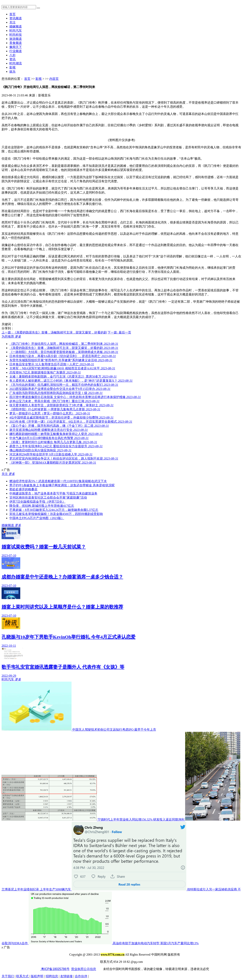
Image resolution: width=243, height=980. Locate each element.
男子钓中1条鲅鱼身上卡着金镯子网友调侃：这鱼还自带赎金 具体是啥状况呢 (62, 485)
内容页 (54, 79)
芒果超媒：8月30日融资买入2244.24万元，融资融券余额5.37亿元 (54, 510)
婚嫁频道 (16, 26)
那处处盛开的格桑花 (23, 489)
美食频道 (16, 43)
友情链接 (66, 976)
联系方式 (22, 976)
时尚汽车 (16, 31)
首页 (12, 14)
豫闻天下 (16, 47)
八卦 (12, 55)
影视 (12, 67)
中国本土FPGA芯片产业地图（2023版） (37, 518)
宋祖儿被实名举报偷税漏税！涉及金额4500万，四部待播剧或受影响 (56, 514)
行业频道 (16, 51)
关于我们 (8, 976)
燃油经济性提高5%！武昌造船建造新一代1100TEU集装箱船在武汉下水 (58, 481)
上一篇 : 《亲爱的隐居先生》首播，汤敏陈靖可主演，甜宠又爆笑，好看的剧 (54, 332)
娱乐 (12, 72)
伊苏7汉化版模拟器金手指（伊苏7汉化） (37, 502)
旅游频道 (16, 39)
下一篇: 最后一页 (119, 332)
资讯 (12, 59)
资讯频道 (16, 18)
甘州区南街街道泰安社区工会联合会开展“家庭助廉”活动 (48, 498)
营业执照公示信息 (84, 969)
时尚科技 (16, 35)
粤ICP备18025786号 (55, 969)
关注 (12, 22)
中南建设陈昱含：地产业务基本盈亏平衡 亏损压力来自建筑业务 (53, 493)
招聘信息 (52, 976)
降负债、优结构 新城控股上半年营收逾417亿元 (42, 506)
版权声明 (37, 976)
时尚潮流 (16, 63)
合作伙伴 (81, 976)
